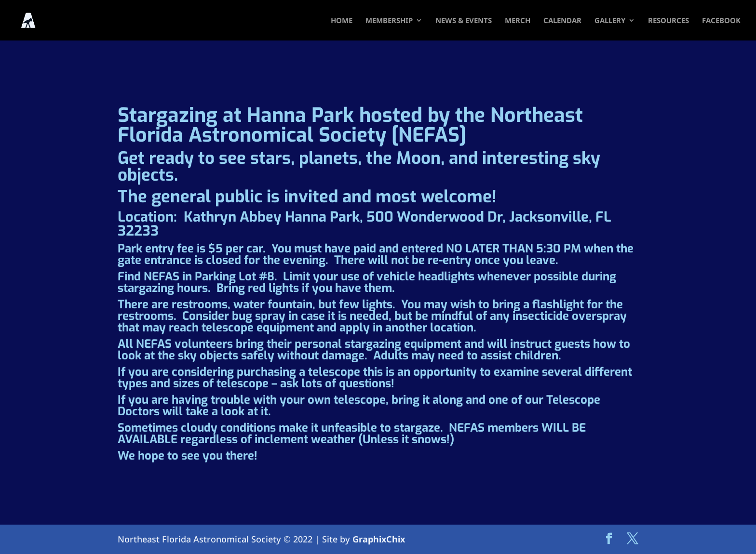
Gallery (610, 21)
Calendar (562, 21)
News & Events (464, 21)
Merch (518, 21)
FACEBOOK (721, 21)
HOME (342, 21)
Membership (389, 21)
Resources (668, 21)
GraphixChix (379, 539)
